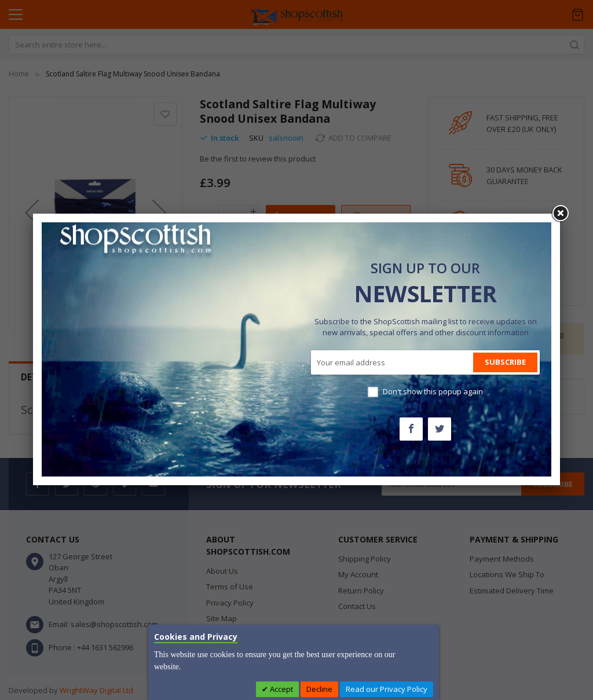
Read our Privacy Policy (387, 689)
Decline (319, 689)
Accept (281, 689)
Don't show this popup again (433, 391)
